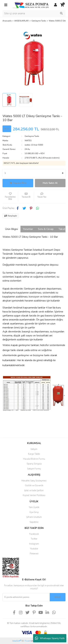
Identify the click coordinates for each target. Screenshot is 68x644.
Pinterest (34, 554)
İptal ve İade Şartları (34, 491)
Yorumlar (28, 229)
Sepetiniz (34, 522)
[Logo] (31, 5)
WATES (28, 141)
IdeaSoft (17, 641)
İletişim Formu (34, 469)
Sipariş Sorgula (34, 464)
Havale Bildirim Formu (34, 459)
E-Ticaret (27, 641)
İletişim (34, 449)
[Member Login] (56, 5)
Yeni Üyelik (34, 507)
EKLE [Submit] (58, 597)
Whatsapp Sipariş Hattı (50, 638)
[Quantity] (34, 173)
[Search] (34, 13)
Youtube (34, 549)
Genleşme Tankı (32, 136)
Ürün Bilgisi (11, 229)
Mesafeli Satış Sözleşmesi (34, 481)
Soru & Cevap (46, 229)
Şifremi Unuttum (34, 517)
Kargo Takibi (34, 454)
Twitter (34, 539)
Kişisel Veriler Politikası (34, 495)
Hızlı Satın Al (50, 183)
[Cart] (62, 5)
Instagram (34, 544)
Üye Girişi (34, 512)
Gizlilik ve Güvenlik (34, 486)
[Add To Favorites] (10, 197)
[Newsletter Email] (26, 597)
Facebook (34, 534)
